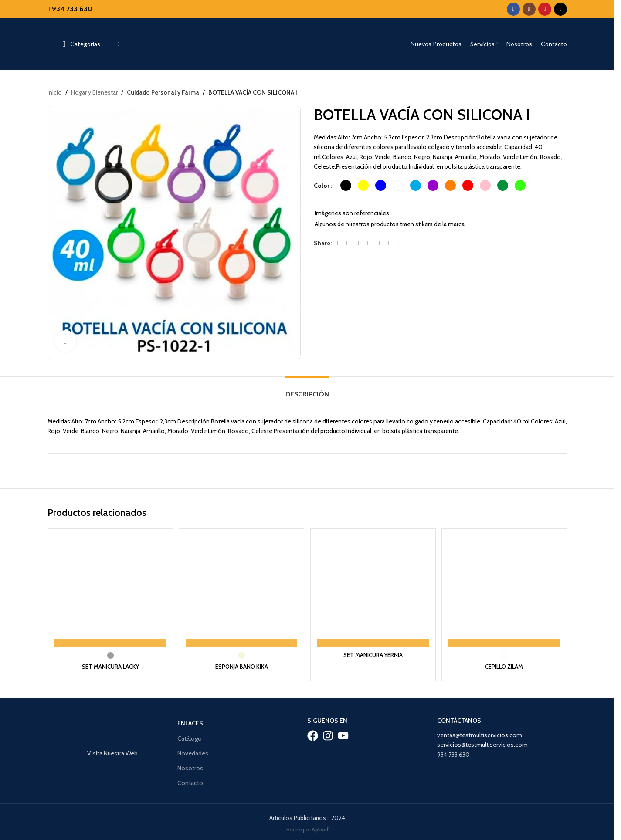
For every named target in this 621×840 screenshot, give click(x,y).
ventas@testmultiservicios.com (480, 733)
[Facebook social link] (513, 9)
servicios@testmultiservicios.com (482, 742)
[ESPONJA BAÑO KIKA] (241, 590)
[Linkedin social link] (379, 244)
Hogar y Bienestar (94, 92)
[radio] (346, 186)
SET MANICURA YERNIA (373, 653)
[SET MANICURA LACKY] (109, 590)
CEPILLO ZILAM (505, 664)
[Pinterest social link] (368, 244)
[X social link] (347, 244)
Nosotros (190, 766)
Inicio (55, 92)
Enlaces (190, 721)
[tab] (307, 390)
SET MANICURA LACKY (109, 664)
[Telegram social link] (400, 244)
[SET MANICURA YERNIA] (373, 590)
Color (322, 186)
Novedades (193, 751)
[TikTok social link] (560, 9)
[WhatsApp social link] (389, 244)
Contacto (190, 781)
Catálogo (190, 736)
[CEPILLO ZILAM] (505, 590)
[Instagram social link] (529, 9)
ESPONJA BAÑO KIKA (241, 664)
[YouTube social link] (545, 9)
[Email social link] (358, 244)
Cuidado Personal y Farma (161, 92)
